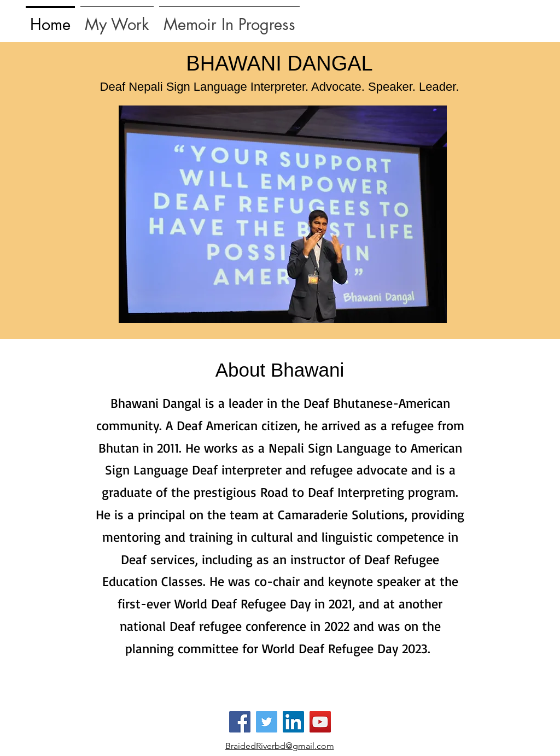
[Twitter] (267, 722)
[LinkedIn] (293, 722)
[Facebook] (240, 722)
